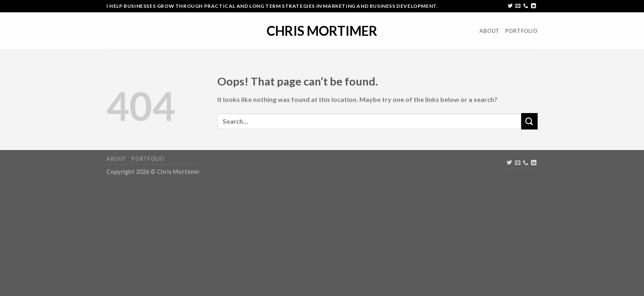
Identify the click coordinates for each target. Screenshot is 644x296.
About (489, 31)
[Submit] (529, 121)
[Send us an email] (518, 6)
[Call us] (526, 6)
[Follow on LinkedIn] (534, 6)
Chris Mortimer (322, 31)
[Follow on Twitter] (510, 6)
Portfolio (521, 31)
